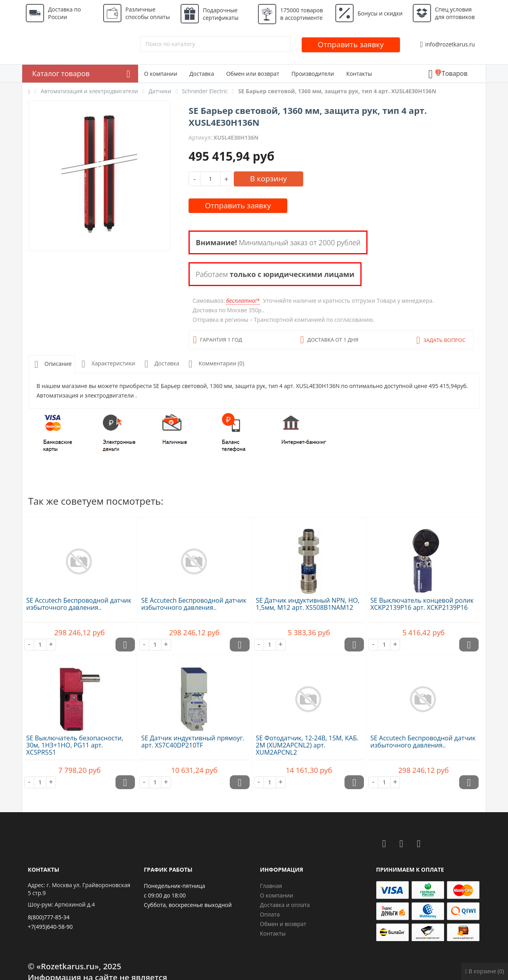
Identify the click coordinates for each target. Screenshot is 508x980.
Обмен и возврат (283, 924)
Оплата (270, 914)
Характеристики (107, 364)
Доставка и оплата (285, 905)
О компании (161, 74)
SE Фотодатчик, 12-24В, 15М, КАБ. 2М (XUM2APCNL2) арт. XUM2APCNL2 (307, 745)
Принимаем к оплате (410, 870)
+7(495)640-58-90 (50, 927)
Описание (52, 364)
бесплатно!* (243, 301)
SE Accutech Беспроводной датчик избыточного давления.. (79, 604)
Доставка (202, 74)
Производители (313, 74)
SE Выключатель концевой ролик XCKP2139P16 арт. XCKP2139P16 (422, 604)
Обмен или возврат (253, 74)
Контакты (359, 74)
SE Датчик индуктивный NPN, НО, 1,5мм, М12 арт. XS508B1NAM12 (308, 604)
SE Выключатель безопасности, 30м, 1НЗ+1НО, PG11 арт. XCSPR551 (75, 745)
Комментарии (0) (215, 364)
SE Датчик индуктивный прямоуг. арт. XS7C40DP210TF (193, 742)
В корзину (268, 179)
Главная (271, 886)
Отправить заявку (351, 44)
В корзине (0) (485, 971)
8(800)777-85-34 (49, 917)
